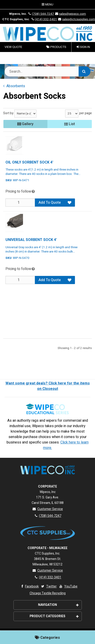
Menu (47, 5)
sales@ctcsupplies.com (76, 19)
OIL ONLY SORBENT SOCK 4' (29, 162)
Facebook (29, 586)
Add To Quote (50, 203)
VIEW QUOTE (13, 47)
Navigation (58, 605)
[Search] (85, 71)
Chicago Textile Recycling (48, 593)
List (70, 124)
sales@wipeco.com (70, 14)
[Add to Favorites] (69, 203)
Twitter (49, 586)
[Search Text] (47, 71)
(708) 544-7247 (41, 14)
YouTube (68, 586)
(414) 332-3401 (44, 19)
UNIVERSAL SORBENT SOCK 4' (31, 240)
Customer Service (47, 509)
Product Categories (54, 616)
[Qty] (20, 203)
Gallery (25, 124)
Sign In (83, 47)
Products (56, 47)
